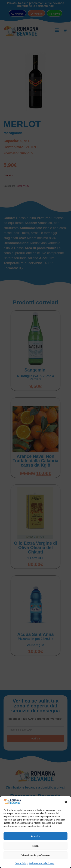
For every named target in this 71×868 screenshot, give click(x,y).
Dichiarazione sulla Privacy (42, 863)
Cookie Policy (21, 863)
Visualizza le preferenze (36, 856)
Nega (35, 846)
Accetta (36, 836)
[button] (66, 802)
